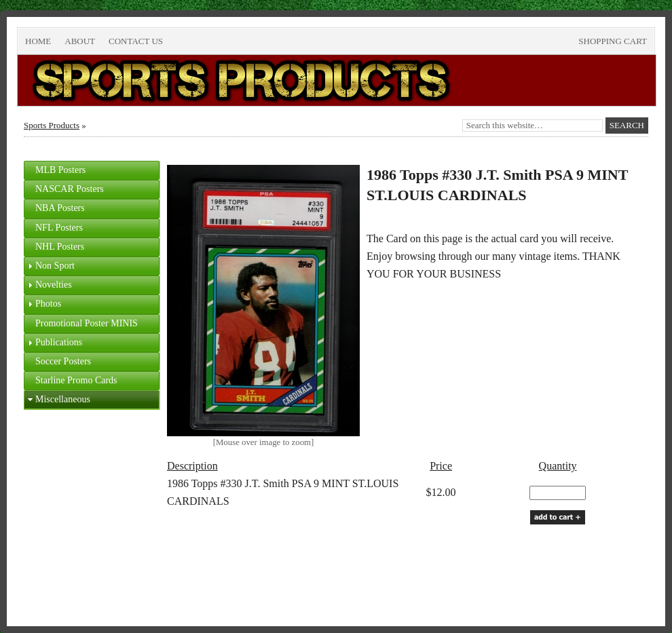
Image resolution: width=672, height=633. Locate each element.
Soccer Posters (63, 361)
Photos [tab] (43, 304)
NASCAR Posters (70, 189)
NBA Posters (60, 208)
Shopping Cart (613, 41)
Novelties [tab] (48, 285)
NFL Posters (59, 228)
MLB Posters (60, 170)
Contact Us (136, 41)
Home (38, 41)
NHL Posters (60, 247)
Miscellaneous (63, 399)
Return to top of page (70, 582)
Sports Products (52, 125)
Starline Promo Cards (76, 380)
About (80, 41)
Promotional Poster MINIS (87, 323)
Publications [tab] (53, 343)
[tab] (92, 170)
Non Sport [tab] (50, 266)
